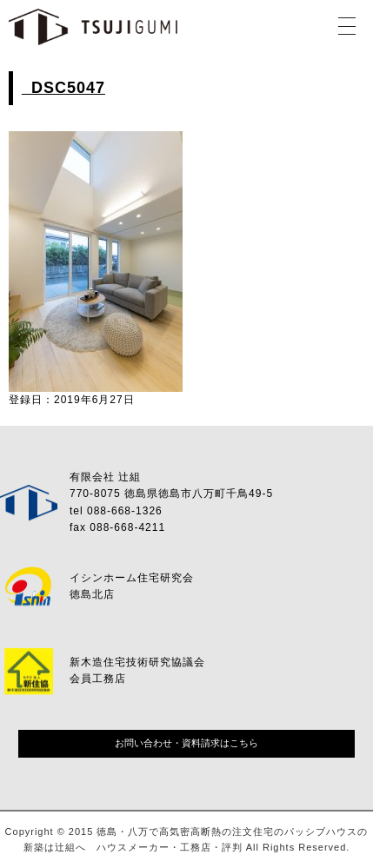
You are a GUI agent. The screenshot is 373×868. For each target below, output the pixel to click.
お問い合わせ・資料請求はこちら (186, 743)
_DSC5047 (63, 88)
